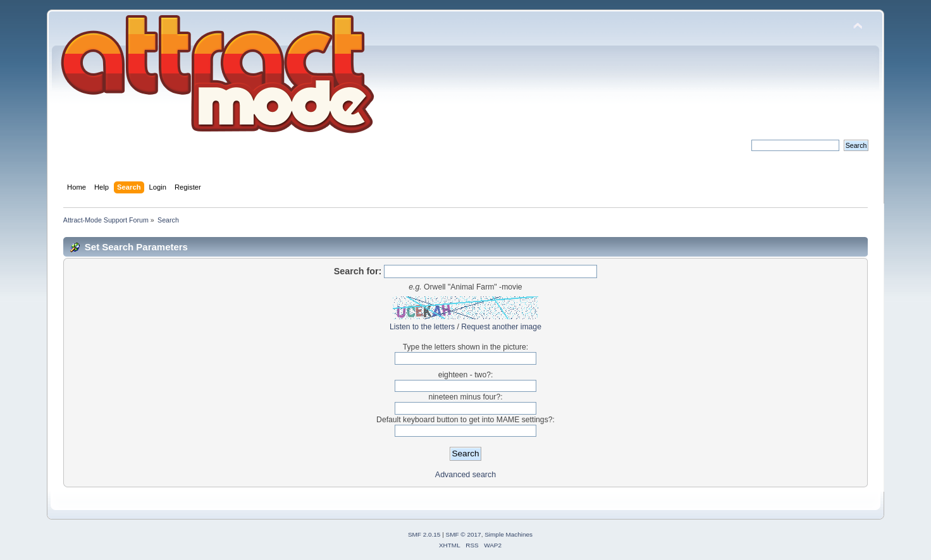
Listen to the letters (422, 327)
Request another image (501, 327)
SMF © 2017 (464, 534)
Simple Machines (509, 534)
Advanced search (465, 475)
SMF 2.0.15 (424, 534)
